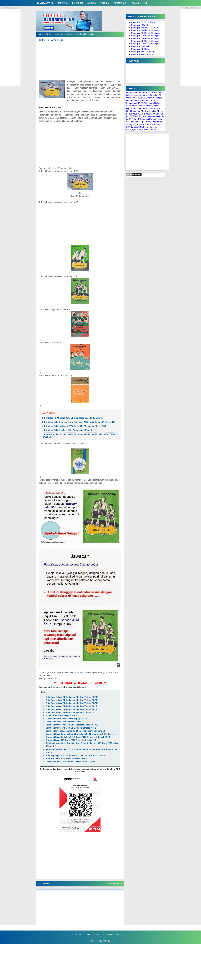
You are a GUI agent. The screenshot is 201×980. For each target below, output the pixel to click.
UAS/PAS (134, 130)
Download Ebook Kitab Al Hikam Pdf (62, 722)
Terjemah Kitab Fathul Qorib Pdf (60, 715)
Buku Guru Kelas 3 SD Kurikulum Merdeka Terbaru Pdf (70, 706)
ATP (150, 92)
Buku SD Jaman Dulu (51, 40)
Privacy (99, 934)
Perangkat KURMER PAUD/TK (145, 28)
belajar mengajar (134, 95)
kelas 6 (157, 106)
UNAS (148, 130)
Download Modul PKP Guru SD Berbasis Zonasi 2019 (70, 728)
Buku (150, 95)
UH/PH (142, 130)
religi (141, 122)
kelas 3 (137, 106)
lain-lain (153, 111)
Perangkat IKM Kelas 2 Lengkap (146, 33)
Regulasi (134, 122)
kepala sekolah (133, 108)
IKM (138, 103)
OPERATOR (158, 114)
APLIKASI (92, 3)
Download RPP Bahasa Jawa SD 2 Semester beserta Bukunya (73, 418)
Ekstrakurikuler (133, 100)
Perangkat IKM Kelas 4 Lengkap (146, 38)
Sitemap (109, 934)
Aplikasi (144, 92)
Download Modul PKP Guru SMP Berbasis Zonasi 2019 (71, 725)
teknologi (149, 127)
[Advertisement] (80, 61)
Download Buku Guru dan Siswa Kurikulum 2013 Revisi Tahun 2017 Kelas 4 (79, 422)
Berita (145, 95)
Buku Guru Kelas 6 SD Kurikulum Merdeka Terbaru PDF (71, 697)
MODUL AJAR (139, 114)
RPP (146, 122)
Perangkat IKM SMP (140, 46)
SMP (142, 127)
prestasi (145, 119)
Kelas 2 (129, 106)
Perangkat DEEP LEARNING (144, 22)
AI (139, 92)
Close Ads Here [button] (10, 8)
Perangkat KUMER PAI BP (143, 52)
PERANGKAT (122, 3)
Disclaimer (121, 934)
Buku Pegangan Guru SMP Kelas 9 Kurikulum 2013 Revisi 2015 (74, 755)
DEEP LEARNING (145, 98)
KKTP (143, 108)
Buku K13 (157, 95)
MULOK (149, 114)
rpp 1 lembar (154, 122)
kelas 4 (143, 106)
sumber (78, 672)
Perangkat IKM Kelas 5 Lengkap (146, 41)
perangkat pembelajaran (153, 116)
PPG (139, 119)
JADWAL (145, 103)
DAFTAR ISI (63, 3)
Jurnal (152, 103)
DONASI (136, 3)
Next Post (45, 884)
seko (138, 124)
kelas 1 (158, 103)
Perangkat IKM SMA (140, 49)
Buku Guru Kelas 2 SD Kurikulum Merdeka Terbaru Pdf (70, 709)
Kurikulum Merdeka (140, 111)
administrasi (132, 92)
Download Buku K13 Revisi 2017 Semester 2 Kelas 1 (68, 430)
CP (136, 98)
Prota (159, 119)
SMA (133, 127)
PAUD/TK (137, 116)
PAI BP (129, 116)
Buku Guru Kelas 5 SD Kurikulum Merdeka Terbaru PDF (71, 700)
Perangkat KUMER (140, 25)
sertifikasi (145, 124)
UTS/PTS (155, 130)
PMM (134, 119)
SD (134, 124)
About (78, 934)
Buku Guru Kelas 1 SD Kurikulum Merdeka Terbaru (69, 712)
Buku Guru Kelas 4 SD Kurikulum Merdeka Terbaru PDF (71, 703)
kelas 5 (150, 106)
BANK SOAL (78, 3)
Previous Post (113, 884)
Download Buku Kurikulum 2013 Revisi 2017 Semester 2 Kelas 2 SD (75, 426)
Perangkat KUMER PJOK (142, 54)
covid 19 (130, 98)
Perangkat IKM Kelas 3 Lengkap (146, 36)
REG (128, 122)
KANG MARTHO (45, 3)
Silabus (153, 124)
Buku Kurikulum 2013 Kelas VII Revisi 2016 (65, 758)
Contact (88, 934)
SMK (138, 127)
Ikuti (147, 3)
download (158, 98)
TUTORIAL (105, 3)
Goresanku (145, 100)
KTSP (148, 108)
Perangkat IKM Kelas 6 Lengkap (146, 44)
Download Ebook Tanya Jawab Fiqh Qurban (65, 718)
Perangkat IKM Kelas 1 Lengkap (146, 30)
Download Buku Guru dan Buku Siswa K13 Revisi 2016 (70, 762)
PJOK (129, 119)
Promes (153, 119)
